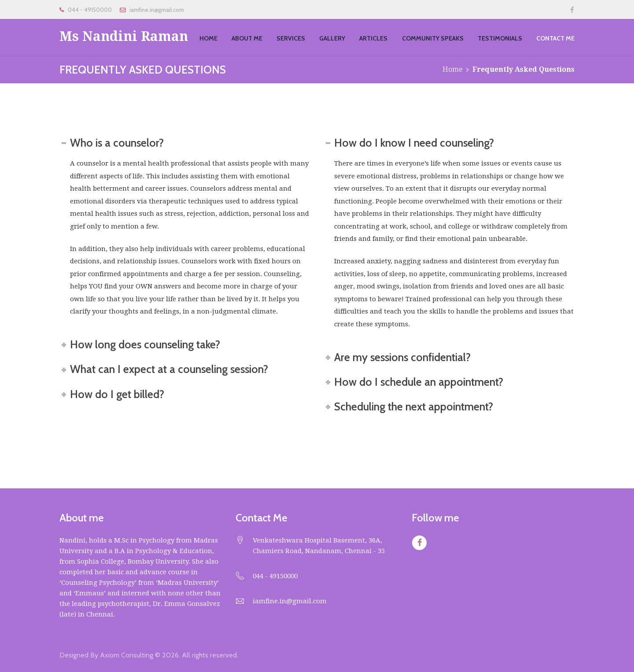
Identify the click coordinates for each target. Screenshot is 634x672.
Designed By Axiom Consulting (106, 655)
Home (453, 69)
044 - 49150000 (90, 10)
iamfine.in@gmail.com (157, 10)
